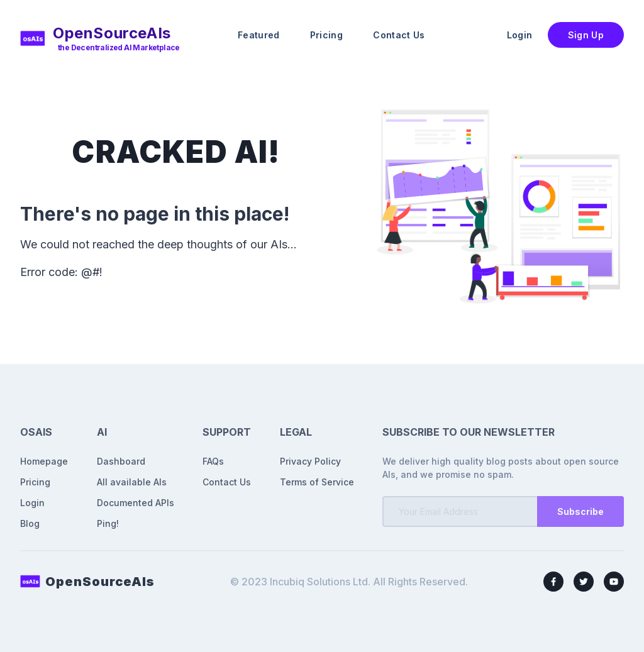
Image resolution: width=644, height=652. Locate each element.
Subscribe (580, 511)
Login (520, 35)
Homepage (44, 461)
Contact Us (399, 35)
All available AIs (132, 482)
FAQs (213, 461)
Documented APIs (136, 503)
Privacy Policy (310, 461)
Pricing (326, 35)
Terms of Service (317, 482)
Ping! (108, 523)
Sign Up (586, 35)
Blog (30, 523)
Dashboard (121, 461)
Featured (259, 35)
